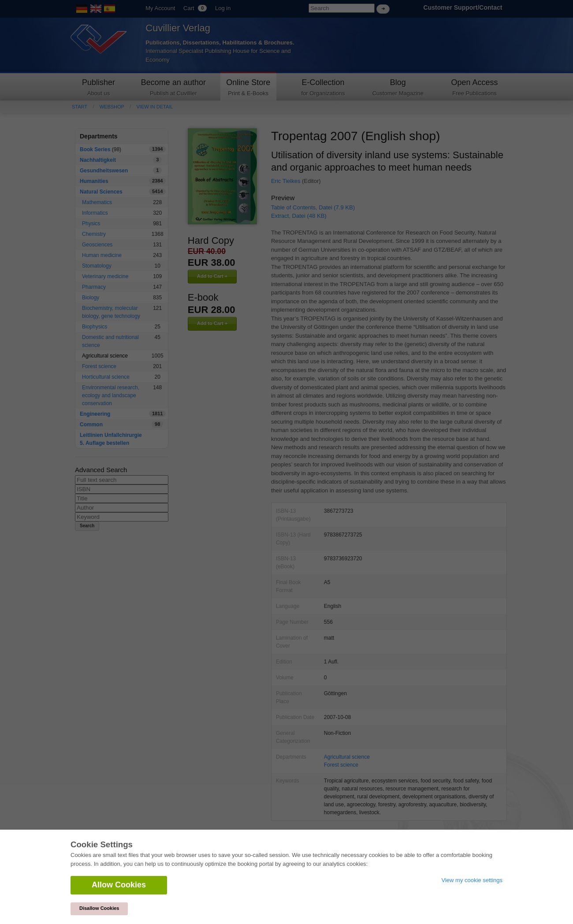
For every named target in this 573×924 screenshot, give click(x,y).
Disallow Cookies (99, 908)
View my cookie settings (472, 880)
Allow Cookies (119, 885)
